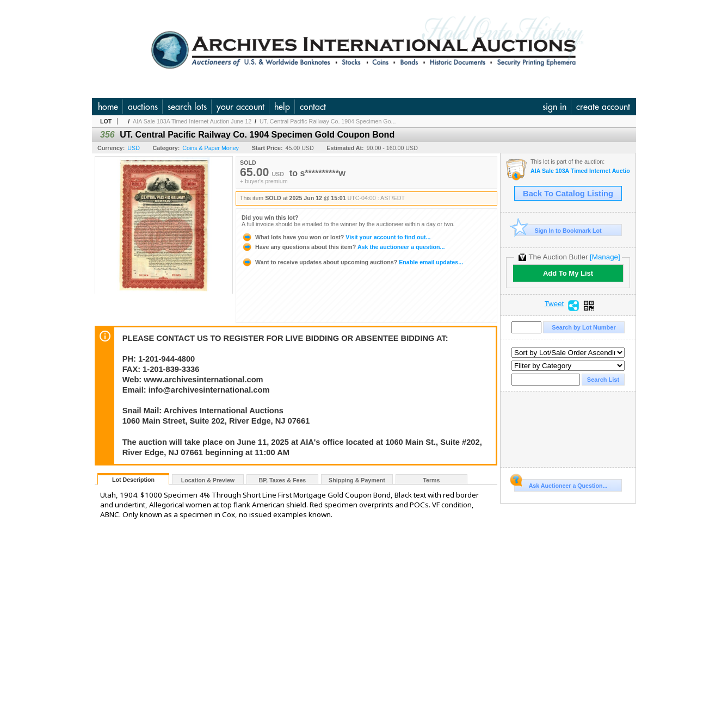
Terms (431, 480)
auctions (143, 107)
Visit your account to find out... (336, 237)
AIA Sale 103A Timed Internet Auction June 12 (192, 121)
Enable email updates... (352, 262)
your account (240, 107)
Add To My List (568, 273)
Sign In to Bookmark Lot (558, 230)
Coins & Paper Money (211, 148)
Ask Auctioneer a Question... (561, 484)
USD (134, 148)
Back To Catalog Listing (568, 194)
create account (603, 107)
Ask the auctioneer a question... (343, 247)
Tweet (554, 304)
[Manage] (605, 257)
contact (313, 107)
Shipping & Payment (357, 480)
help (282, 107)
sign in (554, 107)
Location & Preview (208, 480)
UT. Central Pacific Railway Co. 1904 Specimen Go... (328, 121)
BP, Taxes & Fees (283, 480)
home (108, 107)
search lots (187, 107)
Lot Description (133, 480)
